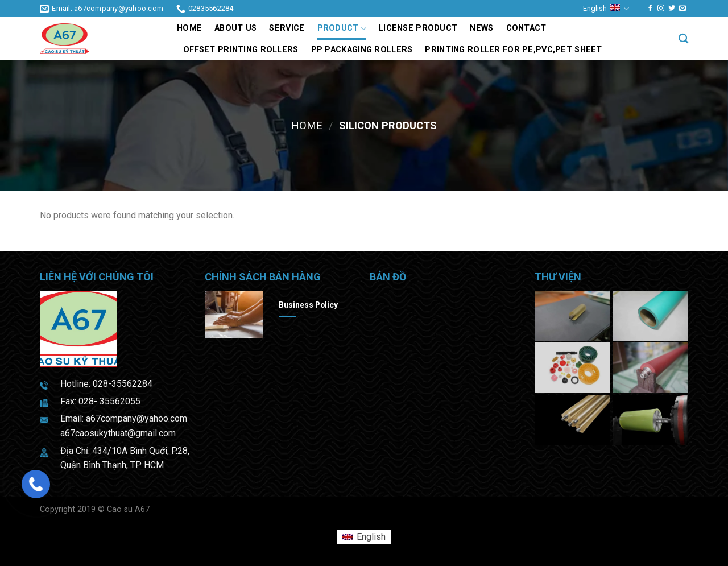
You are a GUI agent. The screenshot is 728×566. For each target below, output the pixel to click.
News (481, 28)
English (606, 9)
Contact (526, 28)
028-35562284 (123, 384)
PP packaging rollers (362, 50)
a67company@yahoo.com (136, 418)
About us (235, 28)
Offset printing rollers (241, 50)
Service (287, 28)
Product (342, 29)
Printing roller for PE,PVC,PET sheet (513, 50)
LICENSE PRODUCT (418, 28)
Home (189, 28)
